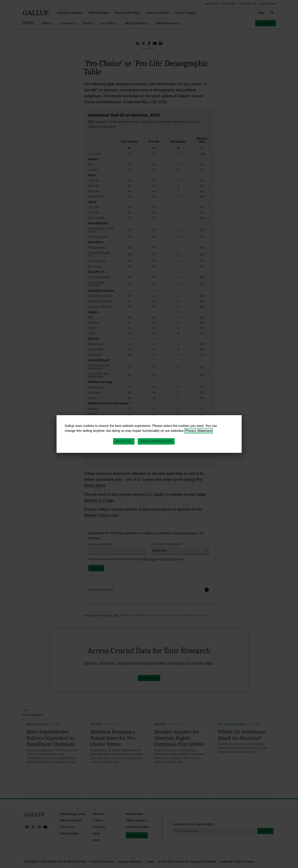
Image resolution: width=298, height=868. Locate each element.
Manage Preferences (156, 441)
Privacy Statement (199, 431)
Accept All (124, 441)
